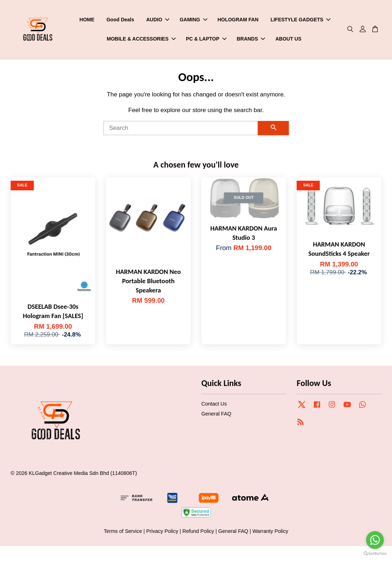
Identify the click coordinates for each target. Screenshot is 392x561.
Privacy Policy (162, 533)
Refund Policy (198, 533)
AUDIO (158, 20)
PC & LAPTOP (206, 39)
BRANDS (251, 39)
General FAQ (216, 415)
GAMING (194, 20)
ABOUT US (288, 39)
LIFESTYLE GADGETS (300, 20)
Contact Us (214, 405)
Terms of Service (123, 533)
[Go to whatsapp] (375, 540)
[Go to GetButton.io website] (375, 554)
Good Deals (120, 20)
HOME (87, 20)
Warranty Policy (271, 533)
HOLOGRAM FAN (238, 20)
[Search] (181, 130)
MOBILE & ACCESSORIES (141, 39)
